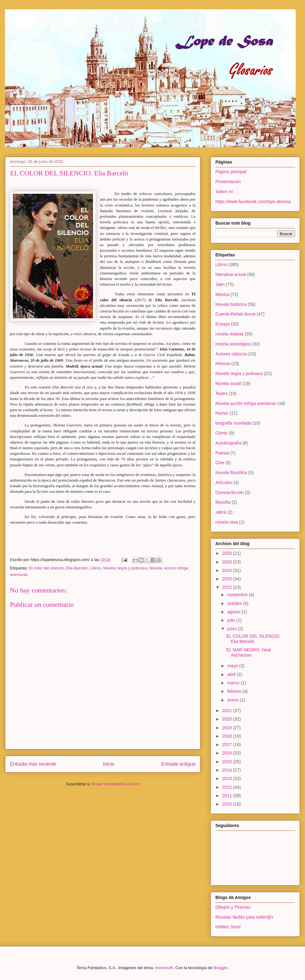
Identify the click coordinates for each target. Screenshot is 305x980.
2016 (228, 753)
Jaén (220, 284)
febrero (235, 691)
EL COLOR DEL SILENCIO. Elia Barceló (253, 639)
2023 (228, 579)
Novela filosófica (231, 473)
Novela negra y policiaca (125, 568)
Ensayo (223, 324)
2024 (228, 570)
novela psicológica (233, 344)
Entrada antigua (178, 764)
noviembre (238, 595)
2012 (228, 787)
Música (222, 294)
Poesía (222, 453)
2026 (228, 553)
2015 (228, 762)
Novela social (228, 383)
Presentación (228, 182)
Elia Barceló (77, 568)
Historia (223, 364)
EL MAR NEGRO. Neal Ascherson (249, 652)
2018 (228, 736)
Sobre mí (224, 192)
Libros (95, 568)
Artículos (224, 483)
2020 (228, 719)
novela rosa (227, 522)
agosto (234, 612)
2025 (228, 562)
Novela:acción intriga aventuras (246, 403)
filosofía (223, 502)
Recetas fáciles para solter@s (244, 917)
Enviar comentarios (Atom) (115, 784)
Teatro (221, 393)
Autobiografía (228, 443)
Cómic (222, 433)
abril (232, 674)
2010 (228, 804)
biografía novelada (233, 423)
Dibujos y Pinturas (233, 907)
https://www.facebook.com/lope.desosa (253, 202)
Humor (222, 413)
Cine (220, 463)
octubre (235, 603)
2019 (228, 728)
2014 (228, 770)
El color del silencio (46, 568)
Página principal (231, 172)
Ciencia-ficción (230, 492)
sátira (221, 512)
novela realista (229, 334)
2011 (228, 796)
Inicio (109, 764)
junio (232, 629)
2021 (228, 711)
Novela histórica (231, 304)
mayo (233, 666)
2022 (228, 587)
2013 (228, 778)
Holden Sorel (228, 927)
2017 (228, 745)
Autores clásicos (231, 354)
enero (233, 700)
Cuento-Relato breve (235, 314)
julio (232, 620)
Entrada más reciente (33, 764)
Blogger (220, 968)
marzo (234, 683)
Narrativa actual (231, 274)
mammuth (164, 968)
